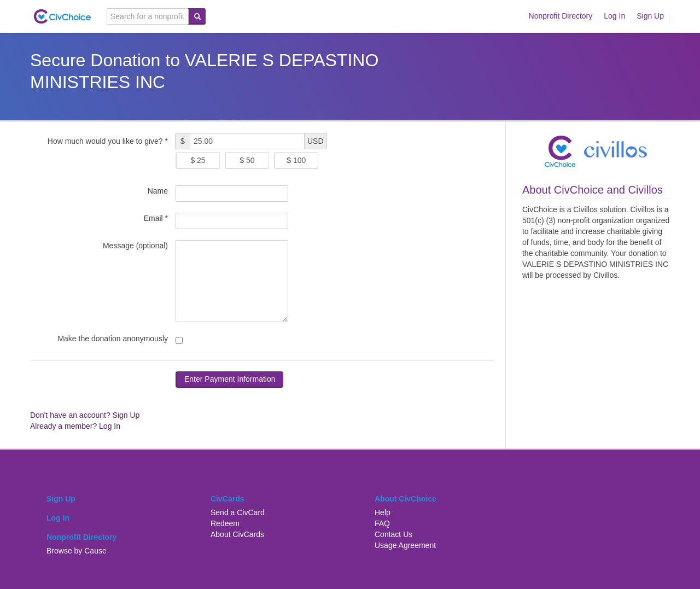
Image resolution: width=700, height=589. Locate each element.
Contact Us (393, 534)
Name (158, 191)
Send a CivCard (238, 512)
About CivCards (237, 534)
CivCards (227, 499)
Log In (614, 16)
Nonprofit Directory (561, 16)
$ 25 (198, 160)
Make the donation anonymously (113, 339)
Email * (156, 218)
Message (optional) (135, 246)
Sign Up (650, 16)
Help (383, 512)
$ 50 (247, 160)
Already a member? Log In (75, 426)
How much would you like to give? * (108, 141)
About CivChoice (406, 499)
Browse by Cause (77, 551)
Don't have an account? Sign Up (85, 415)
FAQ (382, 523)
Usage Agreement (405, 545)
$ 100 (296, 160)
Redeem (225, 523)
